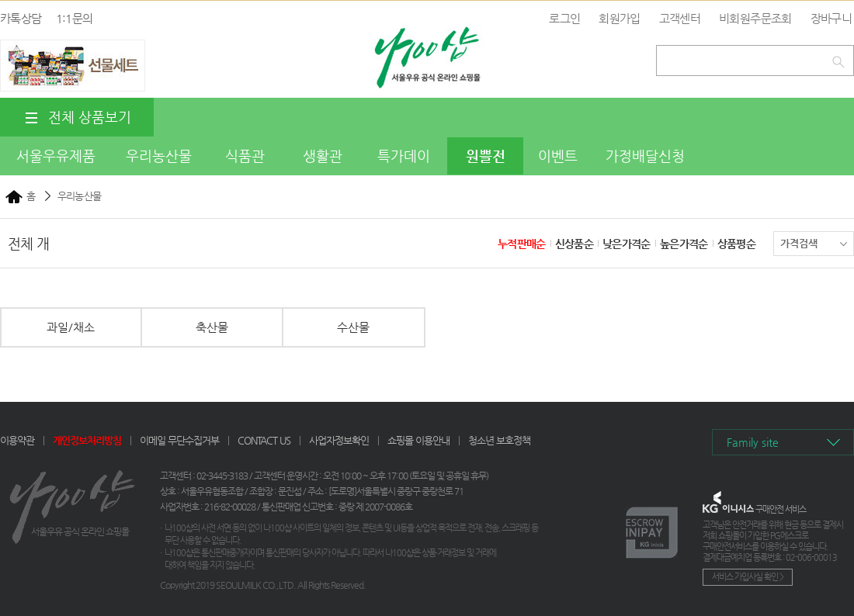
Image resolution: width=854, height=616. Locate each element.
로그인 (564, 18)
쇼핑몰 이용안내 (418, 440)
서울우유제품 (56, 156)
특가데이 (404, 156)
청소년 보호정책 (499, 440)
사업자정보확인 (339, 440)
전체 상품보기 (77, 118)
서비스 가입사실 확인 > (748, 577)
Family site (753, 442)
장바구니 (831, 18)
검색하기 (841, 59)
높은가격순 (684, 244)
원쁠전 (486, 156)
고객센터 (680, 18)
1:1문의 (75, 18)
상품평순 (736, 244)
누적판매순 (522, 244)
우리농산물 (159, 156)
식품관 (245, 156)
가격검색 (814, 243)
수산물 (353, 327)
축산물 (212, 327)
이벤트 (558, 156)
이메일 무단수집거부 (179, 440)
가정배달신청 (645, 156)
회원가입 (619, 18)
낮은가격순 (627, 244)
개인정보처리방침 (87, 440)
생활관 (323, 156)
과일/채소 (71, 327)
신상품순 (574, 244)
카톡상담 (21, 18)
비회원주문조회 (755, 18)
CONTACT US (264, 440)
